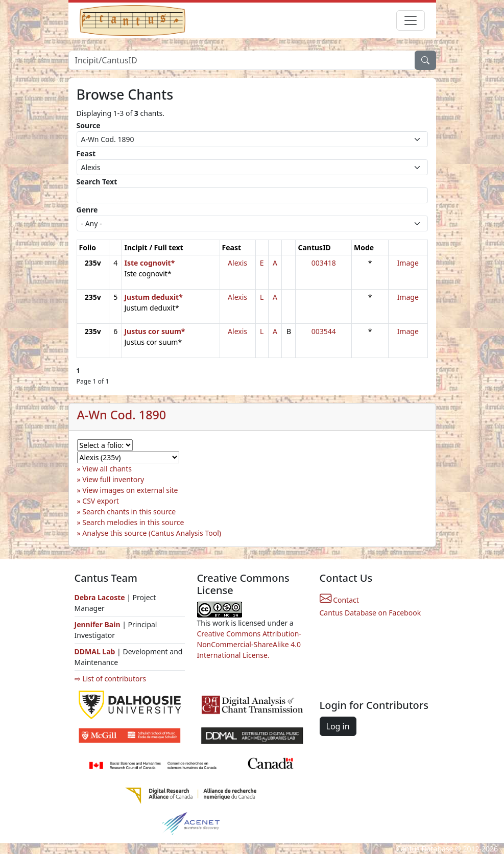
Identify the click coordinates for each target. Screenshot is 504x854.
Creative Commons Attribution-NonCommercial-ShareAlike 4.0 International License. (249, 644)
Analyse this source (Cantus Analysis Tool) (152, 533)
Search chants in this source (129, 512)
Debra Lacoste (100, 597)
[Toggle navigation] (411, 20)
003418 (324, 263)
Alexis (237, 263)
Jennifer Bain (99, 624)
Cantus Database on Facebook (370, 613)
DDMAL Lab (95, 651)
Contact (339, 600)
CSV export (101, 501)
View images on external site (130, 490)
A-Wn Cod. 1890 (122, 415)
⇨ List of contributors (110, 679)
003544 (324, 331)
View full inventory (113, 479)
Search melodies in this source (133, 522)
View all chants (107, 469)
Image (408, 263)
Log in (338, 726)
